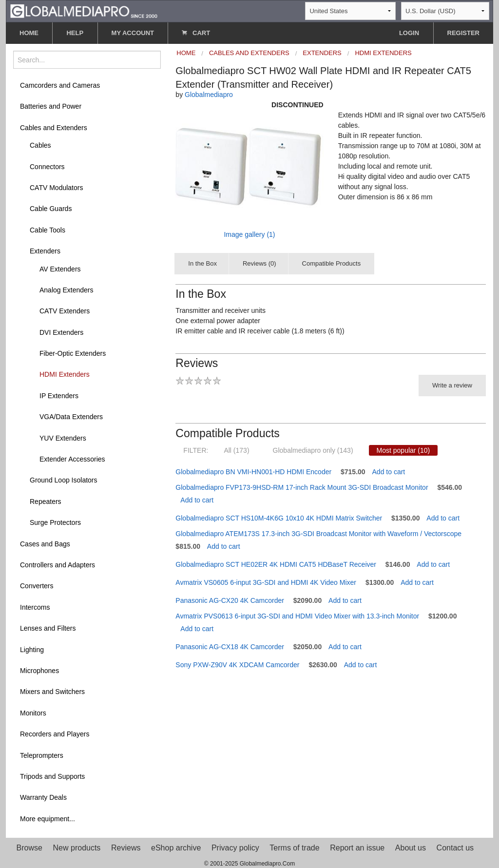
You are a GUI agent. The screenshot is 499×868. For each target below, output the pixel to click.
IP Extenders (59, 396)
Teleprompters (42, 755)
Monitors (33, 713)
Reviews (126, 848)
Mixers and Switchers (52, 692)
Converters (37, 586)
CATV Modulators (56, 188)
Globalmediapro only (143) (313, 450)
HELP (75, 33)
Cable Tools (48, 230)
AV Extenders (60, 269)
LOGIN (409, 33)
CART (196, 33)
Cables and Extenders (54, 128)
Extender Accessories (72, 459)
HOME (29, 33)
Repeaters (46, 502)
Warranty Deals (43, 797)
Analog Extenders (67, 290)
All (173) (236, 450)
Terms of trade (294, 848)
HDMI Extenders (65, 374)
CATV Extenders (65, 311)
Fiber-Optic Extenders (73, 353)
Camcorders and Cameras (60, 85)
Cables (40, 145)
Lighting (32, 650)
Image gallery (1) (249, 234)
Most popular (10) (403, 450)
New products (77, 848)
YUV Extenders (63, 438)
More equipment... (48, 819)
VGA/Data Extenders (71, 417)
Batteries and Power (51, 106)
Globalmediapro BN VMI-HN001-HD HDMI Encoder (253, 472)
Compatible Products (332, 263)
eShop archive (176, 848)
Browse (29, 848)
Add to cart (389, 472)
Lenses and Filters (48, 628)
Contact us (455, 848)
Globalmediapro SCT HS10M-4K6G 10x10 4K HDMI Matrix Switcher (279, 518)
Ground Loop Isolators (64, 480)
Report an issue (357, 848)
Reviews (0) (259, 263)
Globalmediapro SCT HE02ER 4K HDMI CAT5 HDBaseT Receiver (276, 564)
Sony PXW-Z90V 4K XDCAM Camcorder (237, 665)
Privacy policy (235, 848)
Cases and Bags (45, 544)
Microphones (39, 671)
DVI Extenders (61, 332)
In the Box (202, 263)
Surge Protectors (55, 522)
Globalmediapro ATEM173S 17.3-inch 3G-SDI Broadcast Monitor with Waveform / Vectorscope (318, 534)
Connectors (47, 167)
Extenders (45, 251)
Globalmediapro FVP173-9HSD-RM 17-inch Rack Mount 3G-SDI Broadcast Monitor (302, 487)
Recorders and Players (55, 734)
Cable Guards (51, 209)
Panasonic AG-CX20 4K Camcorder (230, 600)
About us (411, 848)
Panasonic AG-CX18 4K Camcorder (230, 647)
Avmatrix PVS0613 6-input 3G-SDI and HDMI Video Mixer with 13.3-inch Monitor (297, 616)
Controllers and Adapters (58, 565)
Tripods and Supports (52, 776)
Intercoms (35, 607)
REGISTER (463, 33)
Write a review (452, 385)
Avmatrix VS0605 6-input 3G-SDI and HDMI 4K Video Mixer (266, 582)
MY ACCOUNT (133, 33)
